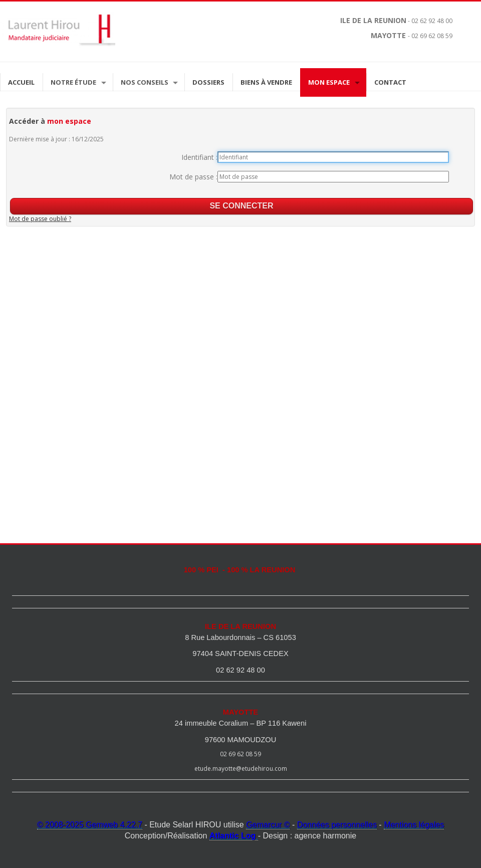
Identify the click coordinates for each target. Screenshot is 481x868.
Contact (390, 82)
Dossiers (208, 82)
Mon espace (329, 82)
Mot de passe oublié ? (40, 219)
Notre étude (73, 82)
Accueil (21, 82)
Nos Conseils (145, 82)
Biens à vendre (266, 82)
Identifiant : (199, 157)
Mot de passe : (193, 177)
